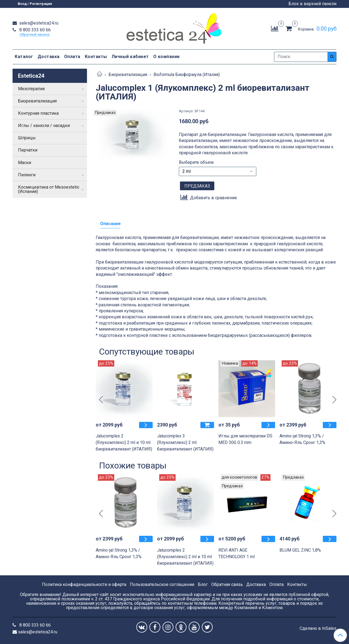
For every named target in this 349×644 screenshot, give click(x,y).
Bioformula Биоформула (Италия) (187, 75)
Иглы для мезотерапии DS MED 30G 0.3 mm (245, 439)
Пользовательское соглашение (162, 584)
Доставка (49, 57)
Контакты (96, 57)
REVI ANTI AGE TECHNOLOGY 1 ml (237, 553)
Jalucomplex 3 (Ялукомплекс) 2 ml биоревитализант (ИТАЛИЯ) (185, 442)
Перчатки (28, 150)
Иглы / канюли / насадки (44, 126)
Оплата (72, 57)
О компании (166, 57)
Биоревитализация (128, 75)
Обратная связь (227, 584)
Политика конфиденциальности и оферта (84, 584)
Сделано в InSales (318, 628)
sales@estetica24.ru (38, 23)
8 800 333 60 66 (34, 30)
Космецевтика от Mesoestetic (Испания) (49, 189)
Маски (25, 163)
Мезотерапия (31, 89)
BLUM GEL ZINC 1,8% (300, 550)
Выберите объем (196, 162)
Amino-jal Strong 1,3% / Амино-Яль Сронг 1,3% (302, 439)
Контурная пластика (38, 113)
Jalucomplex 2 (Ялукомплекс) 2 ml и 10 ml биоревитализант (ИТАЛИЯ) (124, 442)
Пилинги (27, 175)
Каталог (24, 57)
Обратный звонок (35, 35)
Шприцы (27, 138)
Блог (203, 584)
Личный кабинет (130, 57)
